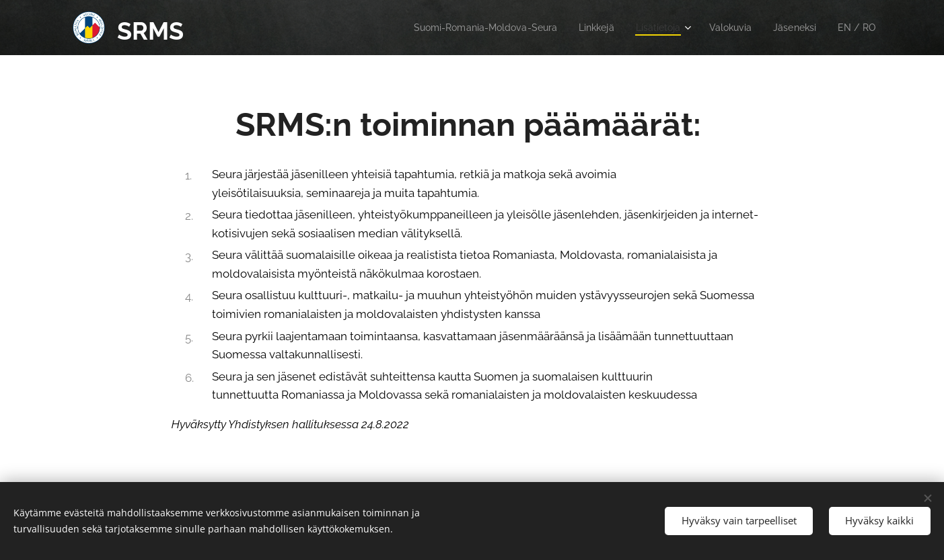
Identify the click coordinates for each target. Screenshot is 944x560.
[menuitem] (465, 28)
